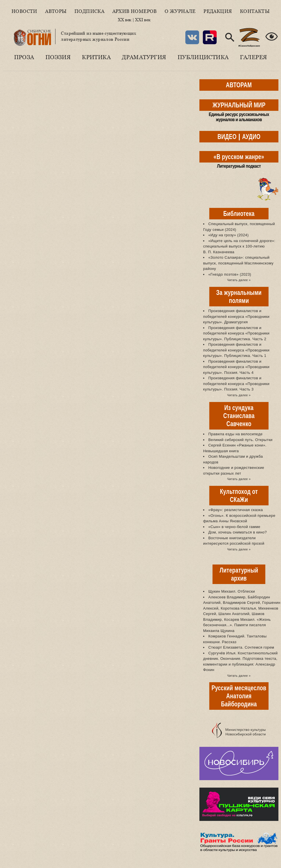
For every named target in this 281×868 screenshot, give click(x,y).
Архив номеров (135, 11)
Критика (96, 57)
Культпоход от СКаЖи (239, 495)
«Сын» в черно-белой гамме (234, 527)
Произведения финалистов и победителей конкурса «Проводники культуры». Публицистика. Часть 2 (236, 333)
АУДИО (251, 137)
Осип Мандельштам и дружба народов (233, 459)
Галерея (254, 57)
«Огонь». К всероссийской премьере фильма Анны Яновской (239, 518)
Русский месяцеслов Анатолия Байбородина (239, 696)
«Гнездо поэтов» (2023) (230, 274)
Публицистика (203, 57)
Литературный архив (239, 574)
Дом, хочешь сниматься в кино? (238, 532)
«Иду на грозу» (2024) (228, 235)
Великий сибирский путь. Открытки (240, 440)
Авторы (56, 11)
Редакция (218, 11)
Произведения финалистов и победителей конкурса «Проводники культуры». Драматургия (236, 316)
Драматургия (144, 57)
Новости (24, 11)
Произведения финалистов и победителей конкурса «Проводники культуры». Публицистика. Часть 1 (236, 350)
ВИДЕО (227, 137)
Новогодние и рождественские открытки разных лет (234, 470)
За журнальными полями (239, 296)
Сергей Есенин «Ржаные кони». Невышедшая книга (235, 448)
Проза (24, 57)
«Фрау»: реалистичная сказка (236, 510)
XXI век (143, 20)
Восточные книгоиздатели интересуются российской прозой (234, 541)
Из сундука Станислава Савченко (239, 416)
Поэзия (58, 57)
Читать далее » (239, 280)
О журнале (180, 11)
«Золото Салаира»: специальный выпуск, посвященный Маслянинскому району (238, 263)
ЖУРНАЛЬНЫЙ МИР (239, 105)
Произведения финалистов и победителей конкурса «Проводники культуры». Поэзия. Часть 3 (236, 384)
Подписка (89, 11)
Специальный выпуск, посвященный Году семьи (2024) (239, 227)
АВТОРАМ (239, 85)
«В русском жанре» (239, 157)
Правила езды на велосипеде (235, 434)
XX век (125, 20)
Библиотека (239, 213)
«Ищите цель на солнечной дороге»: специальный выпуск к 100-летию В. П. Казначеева (239, 246)
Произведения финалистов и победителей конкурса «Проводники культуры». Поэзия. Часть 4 (236, 367)
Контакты (255, 11)
